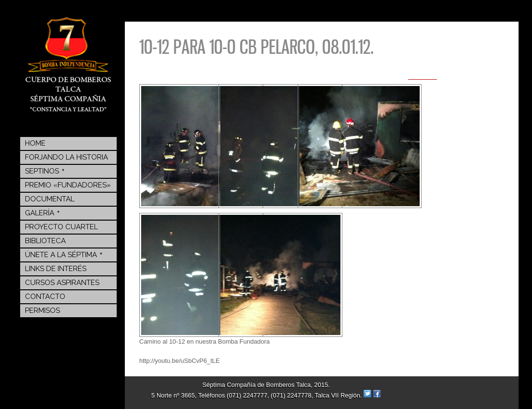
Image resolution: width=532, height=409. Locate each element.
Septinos (45, 171)
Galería (42, 212)
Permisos (42, 310)
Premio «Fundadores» (68, 185)
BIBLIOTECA (45, 241)
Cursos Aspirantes (62, 283)
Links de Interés (56, 269)
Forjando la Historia (66, 157)
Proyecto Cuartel (61, 227)
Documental (50, 199)
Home (35, 143)
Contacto (45, 297)
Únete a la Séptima (64, 254)
